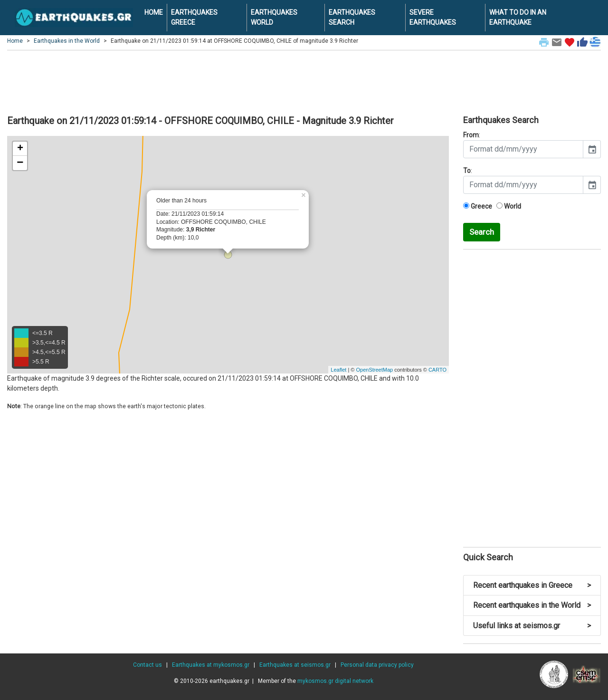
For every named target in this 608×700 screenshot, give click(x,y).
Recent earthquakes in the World (532, 605)
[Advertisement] (304, 81)
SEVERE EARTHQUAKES (433, 17)
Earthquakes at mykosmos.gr (211, 665)
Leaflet (338, 370)
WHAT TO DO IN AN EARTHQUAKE (518, 17)
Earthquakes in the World (67, 41)
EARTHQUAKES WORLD (274, 17)
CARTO (437, 370)
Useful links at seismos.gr (532, 626)
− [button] (20, 163)
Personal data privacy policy (377, 665)
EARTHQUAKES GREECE (194, 17)
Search (482, 232)
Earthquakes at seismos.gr (295, 665)
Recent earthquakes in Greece (532, 585)
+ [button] (20, 149)
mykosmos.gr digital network (335, 681)
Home (15, 41)
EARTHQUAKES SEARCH (352, 17)
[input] (523, 149)
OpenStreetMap (374, 370)
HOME (154, 12)
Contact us (147, 665)
